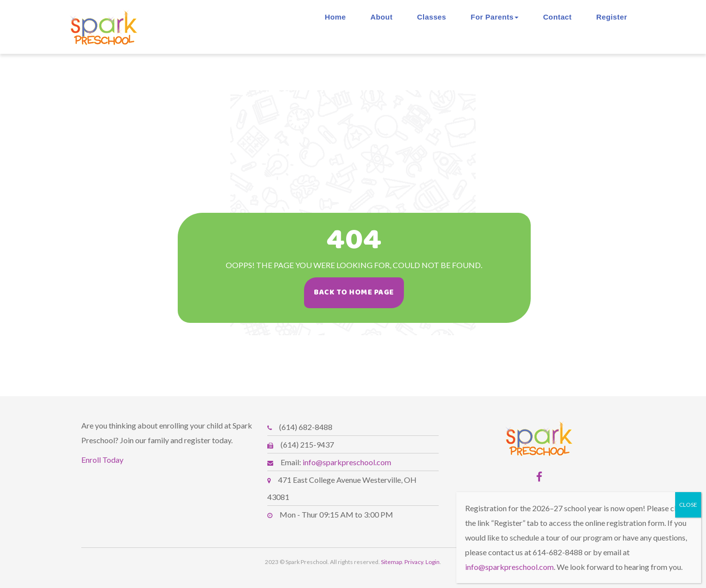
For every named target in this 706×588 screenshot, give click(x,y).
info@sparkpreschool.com (347, 462)
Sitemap (391, 562)
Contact (557, 17)
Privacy (414, 562)
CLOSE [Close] (688, 505)
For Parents (494, 17)
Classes (432, 17)
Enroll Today (102, 460)
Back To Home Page (360, 292)
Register (612, 17)
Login (433, 562)
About (382, 17)
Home (335, 17)
